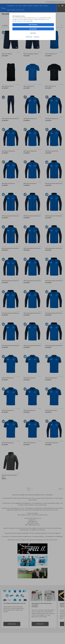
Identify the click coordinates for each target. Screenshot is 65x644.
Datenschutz (29, 37)
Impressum (37, 37)
